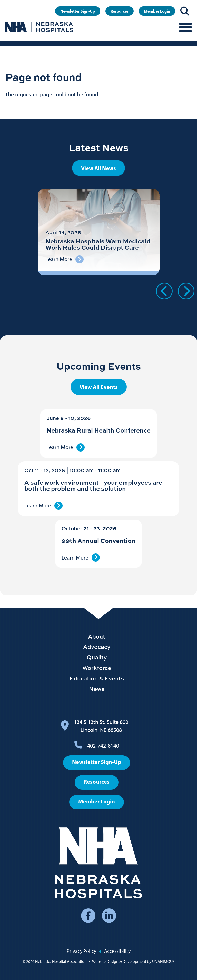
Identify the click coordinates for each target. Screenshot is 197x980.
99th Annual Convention (98, 540)
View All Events (99, 387)
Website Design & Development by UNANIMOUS (133, 961)
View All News (98, 168)
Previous (164, 291)
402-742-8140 (103, 746)
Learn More (60, 447)
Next (186, 291)
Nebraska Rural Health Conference (98, 430)
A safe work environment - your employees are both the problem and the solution (93, 485)
